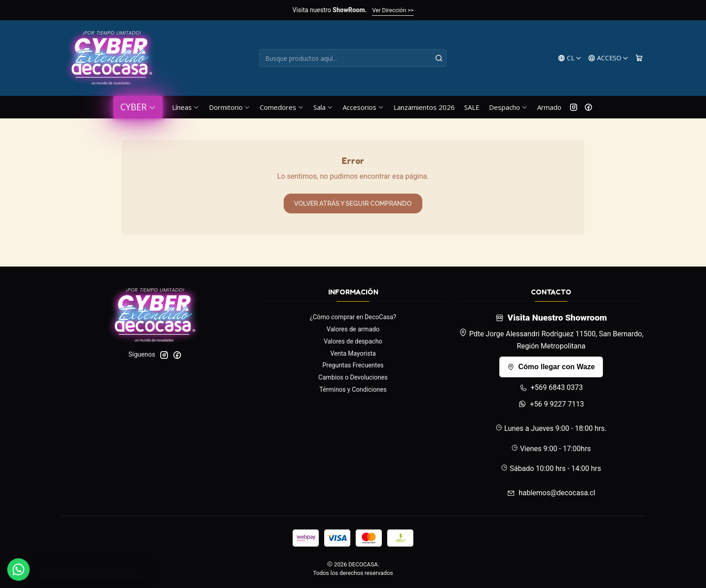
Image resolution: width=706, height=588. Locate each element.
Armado (549, 107)
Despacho (508, 107)
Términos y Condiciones (353, 389)
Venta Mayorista (353, 353)
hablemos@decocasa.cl (551, 493)
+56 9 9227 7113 (551, 404)
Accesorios (363, 107)
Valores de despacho (353, 341)
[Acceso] (608, 58)
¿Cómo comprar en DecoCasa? (353, 317)
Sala (323, 107)
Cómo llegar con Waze (551, 367)
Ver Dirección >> (393, 10)
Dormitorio (230, 107)
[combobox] (353, 58)
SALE (472, 107)
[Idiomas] (570, 58)
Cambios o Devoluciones (353, 377)
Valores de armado (353, 329)
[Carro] (639, 58)
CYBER (138, 107)
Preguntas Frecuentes (353, 365)
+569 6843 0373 (551, 387)
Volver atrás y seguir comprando (353, 204)
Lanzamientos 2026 (424, 107)
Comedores (282, 107)
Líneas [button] (186, 107)
